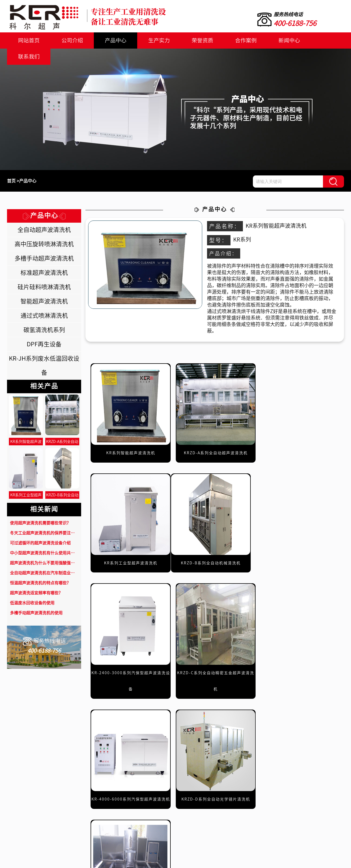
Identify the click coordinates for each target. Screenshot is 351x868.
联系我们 (323, 40)
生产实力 (154, 40)
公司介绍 (70, 40)
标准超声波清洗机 (44, 273)
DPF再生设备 (44, 344)
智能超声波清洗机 (44, 301)
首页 (11, 181)
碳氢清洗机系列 (44, 330)
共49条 (154, 731)
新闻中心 (281, 40)
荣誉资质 (197, 40)
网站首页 (28, 40)
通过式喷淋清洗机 (44, 316)
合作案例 (239, 40)
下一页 (254, 731)
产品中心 (112, 40)
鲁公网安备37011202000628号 (207, 861)
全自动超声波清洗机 (44, 230)
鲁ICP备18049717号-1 (149, 861)
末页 (277, 731)
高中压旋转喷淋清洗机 (44, 244)
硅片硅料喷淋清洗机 (44, 287)
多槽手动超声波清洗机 (44, 258)
